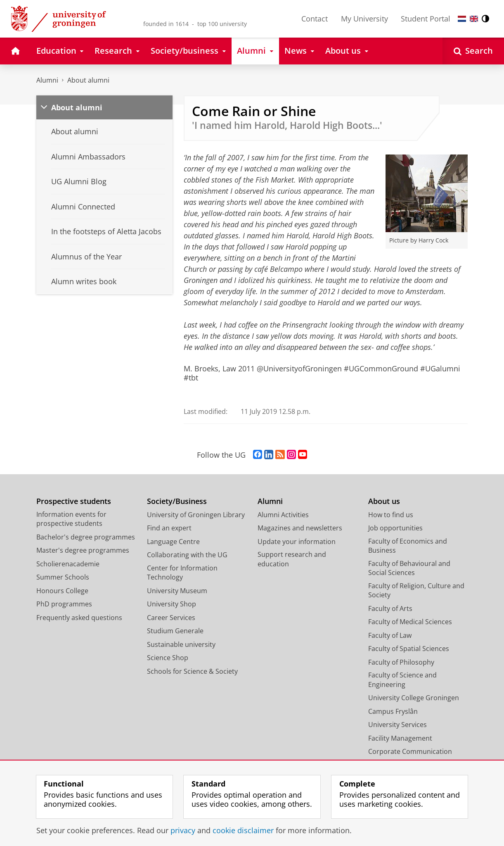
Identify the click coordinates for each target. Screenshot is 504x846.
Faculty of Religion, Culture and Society (416, 591)
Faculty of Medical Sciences (410, 622)
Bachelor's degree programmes (86, 537)
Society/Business (177, 501)
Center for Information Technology (182, 573)
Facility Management (400, 738)
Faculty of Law (390, 635)
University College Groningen (414, 698)
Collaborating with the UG (187, 555)
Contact (315, 19)
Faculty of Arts (390, 608)
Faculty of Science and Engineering (402, 680)
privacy (183, 830)
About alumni (88, 80)
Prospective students (74, 501)
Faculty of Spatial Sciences (409, 649)
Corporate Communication (410, 751)
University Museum (177, 591)
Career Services (171, 618)
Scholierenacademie (68, 564)
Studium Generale (175, 631)
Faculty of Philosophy (401, 662)
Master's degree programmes (83, 550)
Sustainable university (181, 644)
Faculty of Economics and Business (408, 546)
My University (364, 19)
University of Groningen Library (196, 515)
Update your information (297, 542)
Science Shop (168, 658)
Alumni (47, 80)
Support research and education (292, 559)
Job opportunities (395, 528)
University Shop (172, 604)
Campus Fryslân (393, 711)
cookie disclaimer (243, 830)
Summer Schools (63, 577)
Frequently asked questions (79, 618)
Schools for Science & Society (192, 671)
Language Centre (173, 542)
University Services (398, 725)
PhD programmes (64, 604)
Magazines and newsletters (300, 528)
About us (384, 501)
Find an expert (169, 528)
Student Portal (426, 19)
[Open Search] (473, 51)
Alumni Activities (283, 515)
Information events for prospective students (71, 519)
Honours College (62, 591)
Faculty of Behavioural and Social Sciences (409, 568)
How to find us (391, 515)
